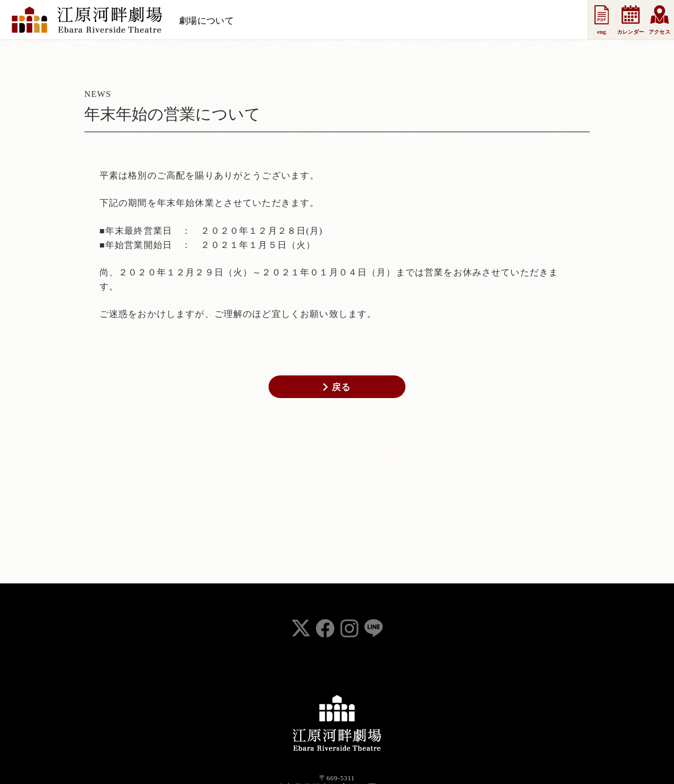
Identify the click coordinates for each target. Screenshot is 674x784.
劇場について (206, 21)
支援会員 (375, 21)
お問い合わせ (524, 21)
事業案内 (468, 21)
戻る (337, 387)
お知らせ (327, 21)
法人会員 (422, 21)
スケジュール (272, 21)
